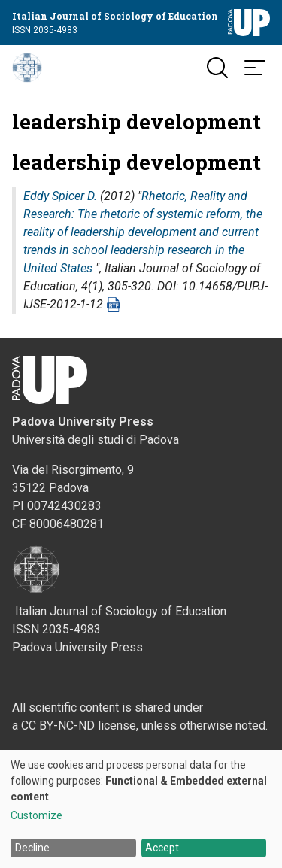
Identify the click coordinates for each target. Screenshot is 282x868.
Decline (32, 848)
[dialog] (141, 809)
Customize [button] (36, 816)
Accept (162, 848)
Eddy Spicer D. (60, 196)
